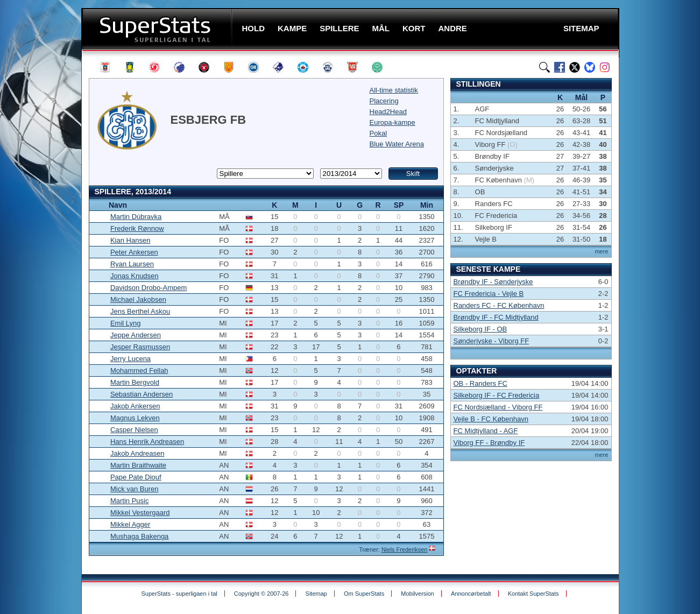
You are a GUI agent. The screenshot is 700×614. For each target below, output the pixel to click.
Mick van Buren (135, 489)
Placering (384, 101)
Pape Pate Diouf (136, 477)
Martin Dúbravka (136, 217)
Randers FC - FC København (499, 305)
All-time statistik (394, 90)
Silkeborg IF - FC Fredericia (497, 395)
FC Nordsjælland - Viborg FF (498, 407)
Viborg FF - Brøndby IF (489, 443)
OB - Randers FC (480, 383)
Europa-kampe (393, 122)
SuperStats (158, 29)
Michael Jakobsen (138, 299)
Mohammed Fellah (139, 370)
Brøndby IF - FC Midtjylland (496, 317)
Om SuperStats (364, 594)
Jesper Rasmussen (140, 347)
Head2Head (388, 112)
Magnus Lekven (135, 418)
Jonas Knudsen (135, 276)
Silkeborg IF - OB (480, 329)
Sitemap (316, 594)
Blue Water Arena (397, 144)
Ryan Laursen (132, 264)
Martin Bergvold (135, 382)
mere (601, 251)
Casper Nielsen (134, 430)
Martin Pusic (130, 501)
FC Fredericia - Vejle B (489, 294)
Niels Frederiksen (405, 549)
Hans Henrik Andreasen (147, 442)
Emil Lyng (126, 323)
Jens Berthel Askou (140, 311)
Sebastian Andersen (142, 394)
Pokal (379, 133)
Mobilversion (418, 594)
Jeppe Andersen (136, 335)
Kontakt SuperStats (533, 594)
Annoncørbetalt (471, 594)
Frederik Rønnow (137, 228)
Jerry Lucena (130, 359)
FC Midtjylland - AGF (486, 431)
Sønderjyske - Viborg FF (492, 341)
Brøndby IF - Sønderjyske (493, 282)
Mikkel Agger (130, 524)
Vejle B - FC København (491, 419)
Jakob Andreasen (137, 453)
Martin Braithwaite (138, 465)
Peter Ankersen (134, 252)
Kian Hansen (130, 240)
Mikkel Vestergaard (140, 513)
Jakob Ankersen (135, 406)
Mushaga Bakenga (139, 536)
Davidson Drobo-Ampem (149, 288)
